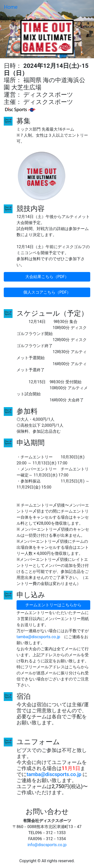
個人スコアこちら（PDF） (47, 292)
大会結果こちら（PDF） (47, 277)
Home (11, 7)
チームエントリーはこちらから (53, 605)
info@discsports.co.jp (47, 845)
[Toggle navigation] (83, 7)
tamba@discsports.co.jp (38, 637)
